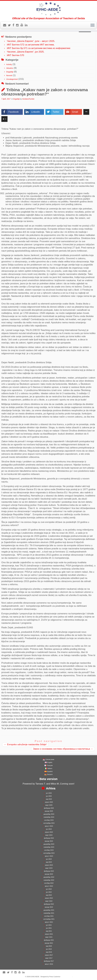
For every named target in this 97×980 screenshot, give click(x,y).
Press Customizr (55, 977)
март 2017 (49, 958)
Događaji (10, 72)
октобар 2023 (49, 850)
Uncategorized (12, 79)
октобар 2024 (49, 820)
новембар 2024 (49, 817)
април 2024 (49, 832)
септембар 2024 (49, 823)
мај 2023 (49, 862)
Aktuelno (10, 68)
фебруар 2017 (49, 961)
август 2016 (49, 964)
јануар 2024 (49, 841)
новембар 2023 (49, 847)
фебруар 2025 (49, 808)
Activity (9, 64)
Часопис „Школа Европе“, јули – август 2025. (31, 41)
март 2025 (49, 805)
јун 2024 (49, 829)
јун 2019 (49, 949)
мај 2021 (49, 931)
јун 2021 (49, 928)
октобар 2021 (49, 916)
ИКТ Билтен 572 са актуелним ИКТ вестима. (31, 45)
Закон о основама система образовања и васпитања (63, 749)
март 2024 (49, 835)
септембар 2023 (49, 853)
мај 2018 (49, 952)
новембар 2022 (49, 880)
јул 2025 (49, 793)
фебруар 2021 (49, 940)
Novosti (9, 75)
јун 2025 (49, 796)
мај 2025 (49, 799)
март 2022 (49, 901)
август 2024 (49, 826)
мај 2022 (49, 895)
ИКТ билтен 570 (15, 55)
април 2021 (49, 934)
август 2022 (49, 886)
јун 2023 (49, 859)
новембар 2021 (49, 913)
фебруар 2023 (49, 871)
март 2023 (49, 868)
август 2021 (49, 922)
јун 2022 (49, 892)
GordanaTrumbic (28, 99)
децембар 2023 (49, 844)
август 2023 (49, 856)
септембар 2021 (49, 919)
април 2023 (49, 865)
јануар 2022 (49, 907)
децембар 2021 (49, 910)
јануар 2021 (49, 943)
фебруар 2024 (49, 838)
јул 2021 (49, 925)
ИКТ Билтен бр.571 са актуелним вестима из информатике (39, 48)
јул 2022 (49, 889)
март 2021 (49, 937)
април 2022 (49, 898)
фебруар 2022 (49, 904)
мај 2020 (49, 946)
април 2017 (49, 955)
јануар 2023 (49, 874)
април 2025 (49, 802)
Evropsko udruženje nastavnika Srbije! (25, 744)
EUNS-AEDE (35, 977)
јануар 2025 (49, 811)
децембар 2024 (49, 814)
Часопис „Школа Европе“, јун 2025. (26, 52)
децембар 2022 (49, 877)
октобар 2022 (49, 883)
